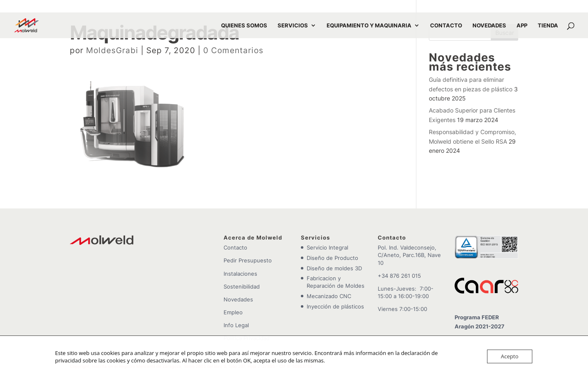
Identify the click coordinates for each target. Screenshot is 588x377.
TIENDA (548, 26)
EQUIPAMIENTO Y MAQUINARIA (369, 26)
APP (522, 26)
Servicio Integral (327, 247)
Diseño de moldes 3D (334, 268)
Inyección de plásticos (335, 306)
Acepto (509, 356)
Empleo (233, 312)
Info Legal (236, 325)
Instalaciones (240, 274)
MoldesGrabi (112, 50)
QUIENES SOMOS (244, 26)
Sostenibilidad (242, 286)
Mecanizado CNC (329, 296)
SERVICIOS (293, 26)
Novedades (238, 299)
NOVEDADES (489, 26)
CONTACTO (446, 26)
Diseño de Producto (332, 258)
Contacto (235, 247)
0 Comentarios (233, 50)
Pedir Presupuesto (248, 260)
